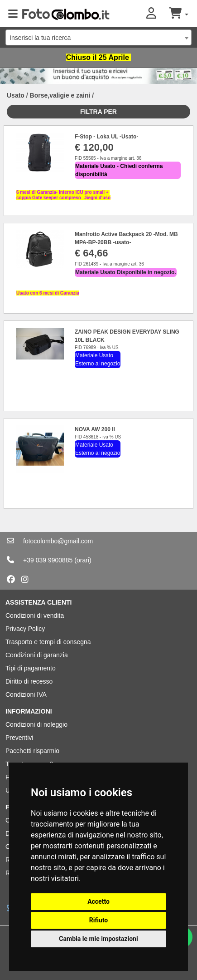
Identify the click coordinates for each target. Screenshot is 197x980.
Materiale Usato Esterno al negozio (98, 359)
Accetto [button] (98, 901)
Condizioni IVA (26, 694)
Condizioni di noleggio (36, 724)
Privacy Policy (25, 629)
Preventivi (19, 738)
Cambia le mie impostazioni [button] (98, 939)
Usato (16, 95)
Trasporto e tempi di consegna (48, 642)
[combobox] (98, 37)
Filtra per (98, 112)
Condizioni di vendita (35, 616)
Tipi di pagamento (31, 668)
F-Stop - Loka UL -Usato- (106, 137)
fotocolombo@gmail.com (58, 541)
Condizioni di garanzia (37, 655)
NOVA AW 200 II (95, 429)
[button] (158, 14)
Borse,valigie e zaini (60, 95)
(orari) (83, 560)
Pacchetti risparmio (32, 751)
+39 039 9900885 (48, 560)
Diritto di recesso (29, 681)
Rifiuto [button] (99, 920)
